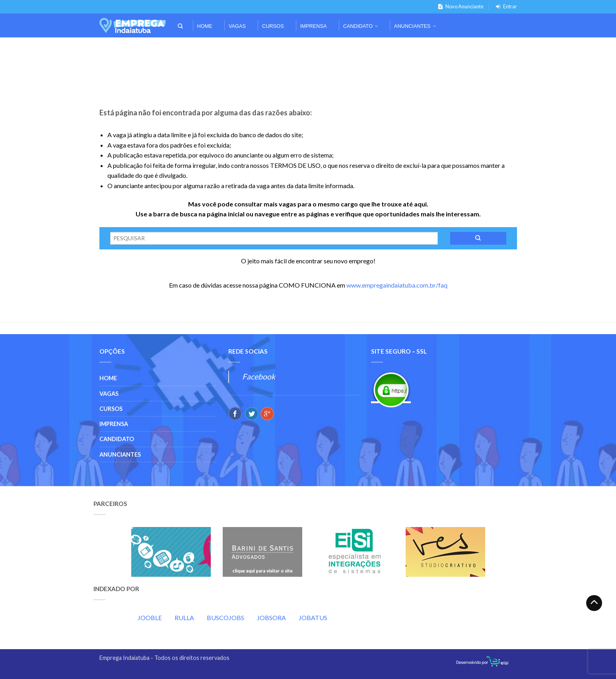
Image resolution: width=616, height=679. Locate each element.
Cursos (273, 26)
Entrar (505, 6)
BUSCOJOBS (225, 618)
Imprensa (314, 26)
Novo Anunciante (459, 6)
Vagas (237, 26)
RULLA (184, 618)
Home (205, 26)
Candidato (358, 26)
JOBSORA (271, 618)
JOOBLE (150, 618)
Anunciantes (412, 26)
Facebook (259, 376)
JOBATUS (313, 618)
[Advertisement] (308, 48)
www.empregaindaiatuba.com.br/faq (397, 285)
